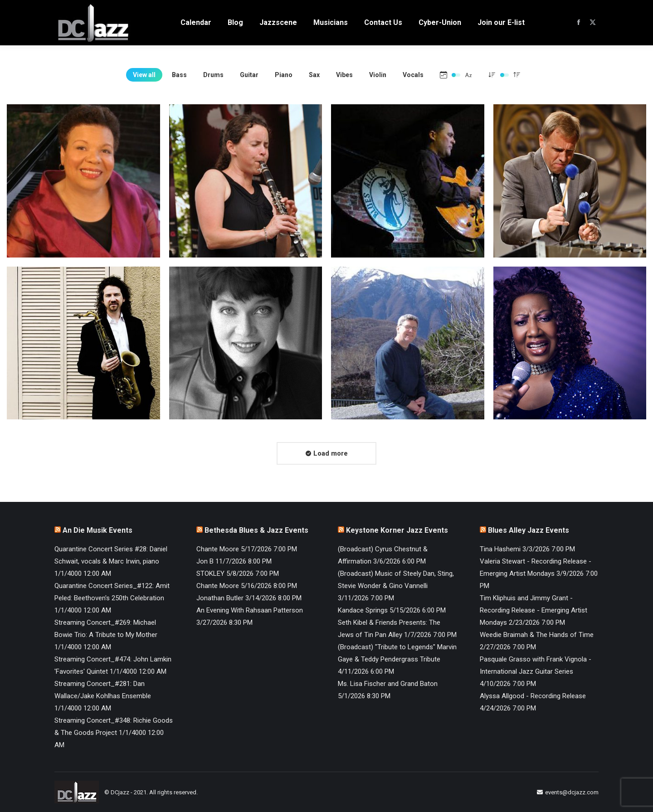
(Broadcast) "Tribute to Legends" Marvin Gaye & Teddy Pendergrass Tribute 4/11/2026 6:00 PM (397, 659)
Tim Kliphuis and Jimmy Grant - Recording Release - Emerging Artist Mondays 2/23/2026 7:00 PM (534, 610)
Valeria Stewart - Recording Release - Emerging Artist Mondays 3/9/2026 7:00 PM (539, 574)
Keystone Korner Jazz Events (397, 530)
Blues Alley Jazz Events (529, 530)
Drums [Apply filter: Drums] (213, 75)
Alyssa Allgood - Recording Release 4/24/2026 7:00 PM (533, 702)
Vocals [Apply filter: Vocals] (413, 75)
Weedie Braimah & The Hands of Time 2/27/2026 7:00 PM (537, 641)
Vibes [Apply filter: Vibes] (344, 75)
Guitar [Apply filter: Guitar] (249, 75)
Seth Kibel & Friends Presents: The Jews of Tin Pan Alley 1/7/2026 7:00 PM (397, 629)
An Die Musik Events (97, 530)
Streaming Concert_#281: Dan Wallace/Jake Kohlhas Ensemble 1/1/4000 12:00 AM (103, 696)
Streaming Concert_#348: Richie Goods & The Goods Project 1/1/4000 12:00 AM (114, 733)
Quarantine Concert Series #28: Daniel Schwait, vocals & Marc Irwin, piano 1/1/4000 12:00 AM (111, 561)
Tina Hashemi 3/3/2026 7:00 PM (527, 549)
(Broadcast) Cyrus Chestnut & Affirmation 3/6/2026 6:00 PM (383, 555)
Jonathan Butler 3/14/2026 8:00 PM (249, 598)
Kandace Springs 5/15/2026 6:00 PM (392, 610)
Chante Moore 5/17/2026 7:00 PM (247, 549)
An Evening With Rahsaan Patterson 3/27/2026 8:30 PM (250, 616)
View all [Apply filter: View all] (144, 75)
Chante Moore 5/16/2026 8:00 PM (247, 586)
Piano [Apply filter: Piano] (284, 75)
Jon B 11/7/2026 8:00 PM (234, 561)
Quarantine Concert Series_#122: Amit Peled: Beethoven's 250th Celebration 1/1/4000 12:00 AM (112, 598)
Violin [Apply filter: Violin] (378, 75)
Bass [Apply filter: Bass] (179, 75)
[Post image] (83, 181)
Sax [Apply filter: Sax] (314, 75)
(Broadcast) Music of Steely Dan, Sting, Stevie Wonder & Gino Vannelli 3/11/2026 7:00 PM (396, 586)
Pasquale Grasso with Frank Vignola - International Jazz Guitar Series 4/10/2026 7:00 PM (536, 671)
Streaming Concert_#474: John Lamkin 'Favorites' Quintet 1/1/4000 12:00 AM (113, 665)
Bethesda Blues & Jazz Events (256, 530)
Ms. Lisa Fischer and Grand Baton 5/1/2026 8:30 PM (388, 690)
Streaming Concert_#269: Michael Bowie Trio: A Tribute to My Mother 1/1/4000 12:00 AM (106, 635)
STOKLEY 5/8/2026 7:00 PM (238, 574)
